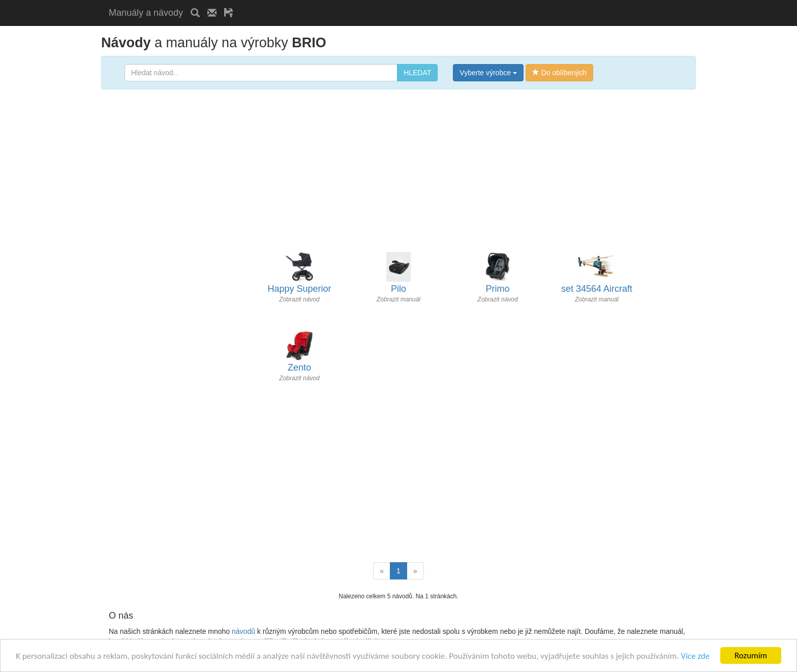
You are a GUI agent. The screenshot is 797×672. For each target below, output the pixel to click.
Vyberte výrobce (488, 73)
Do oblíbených (559, 73)
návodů (243, 631)
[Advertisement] (360, 4)
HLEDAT (417, 73)
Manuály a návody (146, 13)
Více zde (695, 656)
